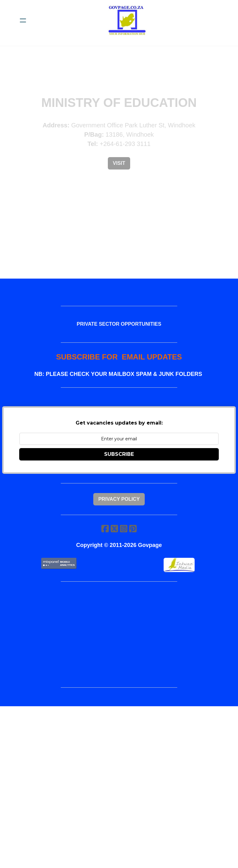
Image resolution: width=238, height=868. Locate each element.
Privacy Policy (119, 509)
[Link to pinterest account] (134, 541)
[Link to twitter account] (114, 541)
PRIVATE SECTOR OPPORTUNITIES (119, 326)
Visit (119, 163)
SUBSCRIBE (119, 462)
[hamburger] (23, 20)
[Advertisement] (119, 649)
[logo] (127, 20)
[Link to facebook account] (104, 541)
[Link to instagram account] (124, 541)
